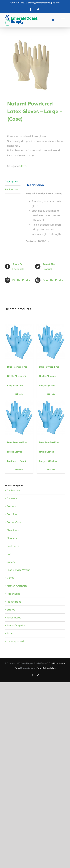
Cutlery (11, 562)
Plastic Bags (14, 602)
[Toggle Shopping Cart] (53, 20)
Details (20, 394)
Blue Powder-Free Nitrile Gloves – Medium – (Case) (17, 452)
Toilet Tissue (14, 618)
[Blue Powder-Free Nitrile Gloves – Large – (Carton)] (51, 417)
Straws (11, 610)
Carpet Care (14, 522)
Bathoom (12, 506)
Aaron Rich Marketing (46, 668)
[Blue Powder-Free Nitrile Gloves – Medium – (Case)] (19, 417)
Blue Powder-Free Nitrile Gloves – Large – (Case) (49, 376)
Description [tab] (11, 181)
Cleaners (12, 538)
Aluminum (12, 498)
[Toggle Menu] (63, 20)
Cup (9, 554)
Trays (10, 633)
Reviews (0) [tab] (12, 189)
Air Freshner (14, 490)
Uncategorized (15, 641)
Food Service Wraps (18, 570)
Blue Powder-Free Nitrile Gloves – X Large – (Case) (17, 376)
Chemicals (13, 530)
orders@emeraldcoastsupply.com (44, 3)
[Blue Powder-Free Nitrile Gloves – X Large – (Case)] (19, 341)
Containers (13, 546)
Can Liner (12, 514)
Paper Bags (14, 594)
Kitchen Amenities (17, 586)
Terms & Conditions (50, 663)
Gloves (23, 166)
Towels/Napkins (16, 625)
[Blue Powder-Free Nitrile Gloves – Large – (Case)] (51, 341)
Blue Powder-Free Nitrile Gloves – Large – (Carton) (49, 452)
